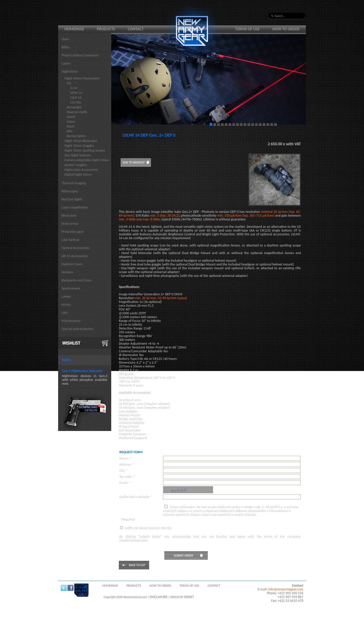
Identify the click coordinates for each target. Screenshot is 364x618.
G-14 (74, 88)
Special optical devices (78, 329)
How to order (286, 29)
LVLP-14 (76, 98)
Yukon (71, 122)
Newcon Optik (77, 112)
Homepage (74, 29)
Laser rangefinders (75, 207)
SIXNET (189, 597)
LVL (69, 83)
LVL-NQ (75, 102)
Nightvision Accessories (81, 170)
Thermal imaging (74, 183)
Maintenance (71, 321)
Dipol (71, 126)
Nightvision (70, 71)
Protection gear (73, 232)
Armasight (74, 107)
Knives (66, 305)
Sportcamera (71, 288)
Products (106, 29)
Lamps (66, 296)
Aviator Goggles (76, 165)
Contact (135, 29)
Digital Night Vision (78, 174)
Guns (65, 39)
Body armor (70, 224)
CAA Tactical (70, 240)
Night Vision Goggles (79, 146)
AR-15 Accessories (75, 256)
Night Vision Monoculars (82, 78)
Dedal (71, 117)
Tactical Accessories (76, 248)
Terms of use (247, 29)
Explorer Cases (72, 264)
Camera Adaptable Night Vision (87, 160)
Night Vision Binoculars (81, 141)
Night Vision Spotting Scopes (85, 150)
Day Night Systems (78, 155)
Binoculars (69, 215)
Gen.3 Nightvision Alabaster (82, 371)
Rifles (66, 47)
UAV (65, 313)
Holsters (67, 272)
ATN (70, 131)
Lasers (66, 63)
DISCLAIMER (158, 597)
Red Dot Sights (72, 199)
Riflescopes (70, 191)
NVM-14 (76, 93)
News (66, 360)
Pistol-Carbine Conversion (80, 55)
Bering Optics (76, 136)
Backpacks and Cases (77, 280)
